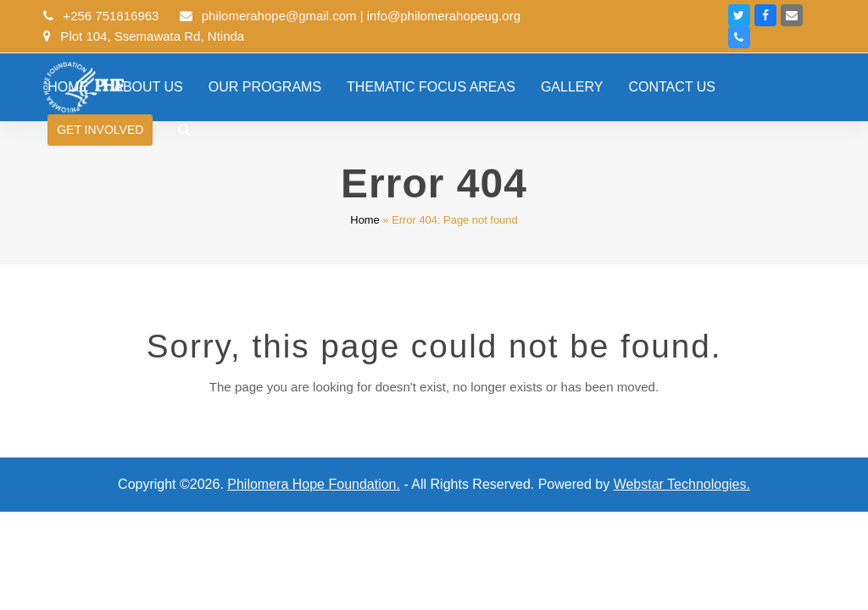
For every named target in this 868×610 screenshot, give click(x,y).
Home (364, 220)
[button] (184, 130)
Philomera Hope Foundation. (314, 484)
